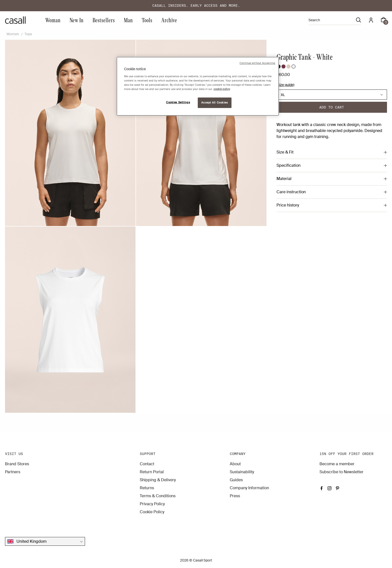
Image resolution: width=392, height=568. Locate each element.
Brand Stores (17, 464)
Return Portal (152, 472)
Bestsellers (104, 20)
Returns (147, 488)
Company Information (249, 488)
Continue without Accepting (257, 63)
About (235, 464)
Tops (28, 34)
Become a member (337, 464)
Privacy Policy (152, 504)
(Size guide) (285, 85)
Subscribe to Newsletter (341, 472)
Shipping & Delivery (158, 480)
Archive (169, 20)
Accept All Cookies (214, 103)
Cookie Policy (152, 512)
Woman (53, 20)
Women (13, 34)
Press (235, 496)
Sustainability (242, 472)
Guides (236, 480)
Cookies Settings (178, 102)
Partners (13, 472)
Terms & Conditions (158, 496)
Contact (147, 464)
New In (76, 20)
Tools (147, 20)
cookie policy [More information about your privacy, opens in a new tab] (222, 89)
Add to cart (332, 107)
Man (128, 20)
